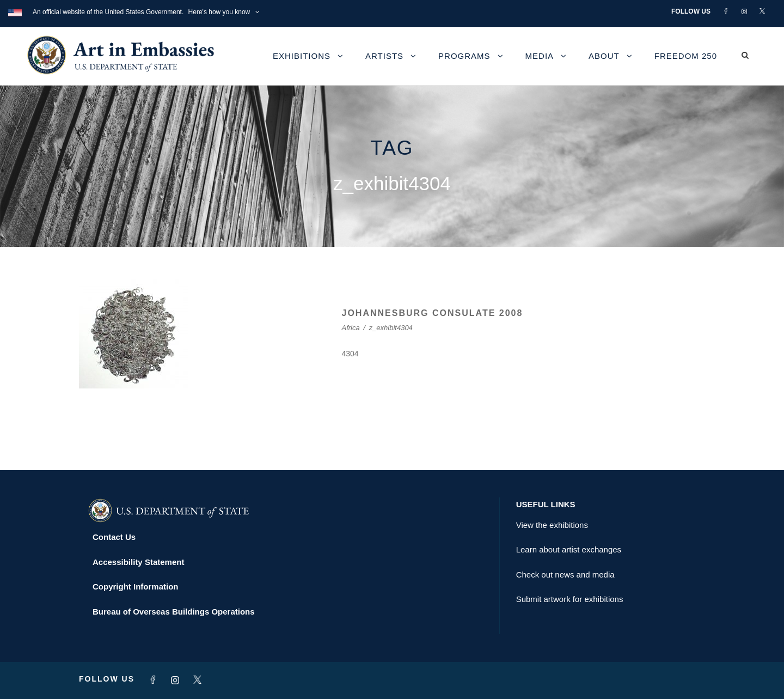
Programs (464, 56)
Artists (384, 56)
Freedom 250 (686, 56)
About (604, 56)
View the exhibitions (552, 525)
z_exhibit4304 (391, 328)
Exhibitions (302, 56)
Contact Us (114, 537)
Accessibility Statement (138, 562)
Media (540, 56)
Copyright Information (136, 586)
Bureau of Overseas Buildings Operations (174, 612)
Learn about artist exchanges (569, 549)
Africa (351, 328)
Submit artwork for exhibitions (570, 599)
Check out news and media (565, 575)
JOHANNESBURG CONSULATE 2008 (433, 313)
